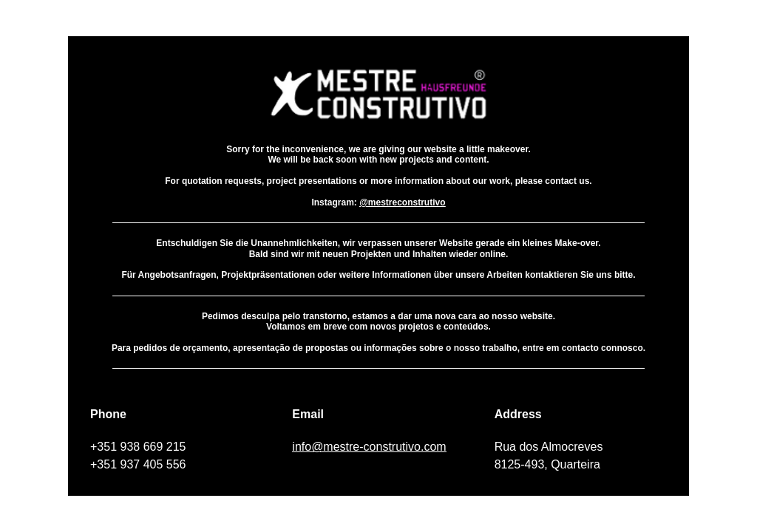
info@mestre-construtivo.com (369, 447)
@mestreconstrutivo (402, 202)
